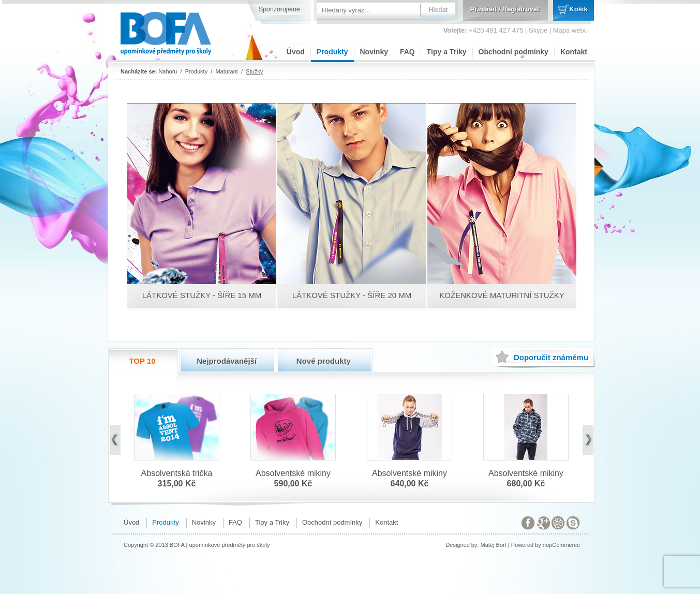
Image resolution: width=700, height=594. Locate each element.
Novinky (374, 52)
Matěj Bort (494, 545)
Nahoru (168, 71)
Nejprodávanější (227, 361)
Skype (538, 30)
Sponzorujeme (279, 9)
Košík (578, 9)
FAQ (407, 52)
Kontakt (574, 52)
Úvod (296, 52)
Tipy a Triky (447, 52)
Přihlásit (483, 9)
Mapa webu (570, 30)
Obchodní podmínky (513, 52)
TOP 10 (142, 361)
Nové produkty (324, 361)
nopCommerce (561, 545)
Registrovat (521, 9)
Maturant (226, 71)
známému (551, 357)
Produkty (332, 52)
